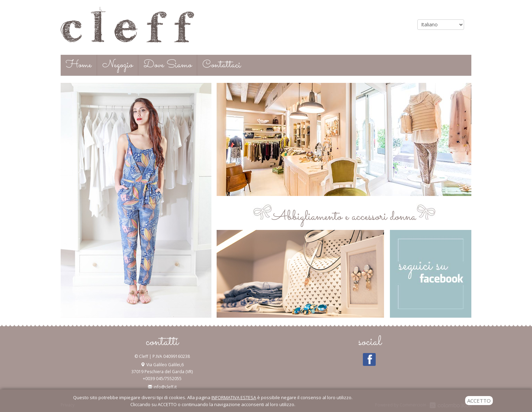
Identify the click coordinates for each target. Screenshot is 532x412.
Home (79, 65)
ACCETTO (479, 401)
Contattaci (222, 65)
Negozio (117, 65)
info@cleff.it (165, 387)
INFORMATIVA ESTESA (234, 397)
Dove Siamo (168, 65)
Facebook (369, 360)
